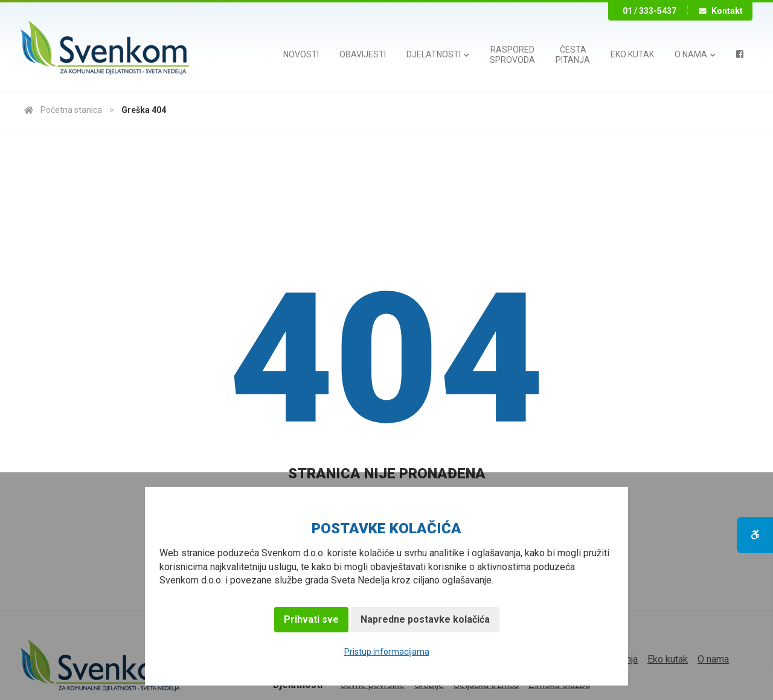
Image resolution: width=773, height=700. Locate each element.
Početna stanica (63, 110)
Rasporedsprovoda (512, 55)
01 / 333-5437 (650, 11)
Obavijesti (363, 54)
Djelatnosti (438, 54)
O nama (695, 54)
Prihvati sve (311, 619)
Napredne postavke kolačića (425, 619)
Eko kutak (632, 54)
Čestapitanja (573, 55)
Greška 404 (144, 110)
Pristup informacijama (387, 652)
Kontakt (721, 11)
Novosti (301, 54)
